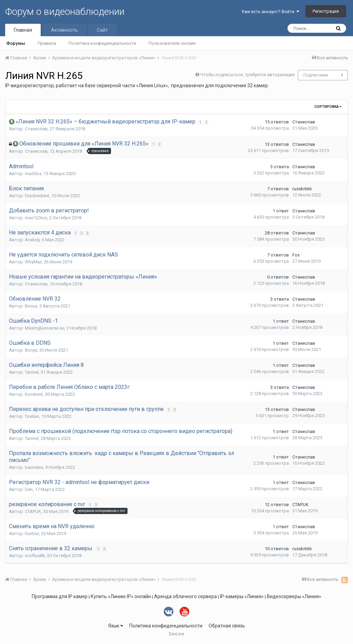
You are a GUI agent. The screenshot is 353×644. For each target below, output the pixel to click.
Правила (47, 43)
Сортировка (328, 107)
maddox (33, 174)
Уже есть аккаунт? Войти (270, 12)
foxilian (32, 416)
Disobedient (37, 196)
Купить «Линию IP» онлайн (121, 596)
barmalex (34, 467)
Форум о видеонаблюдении (65, 12)
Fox (296, 255)
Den (29, 489)
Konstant (34, 394)
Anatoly (32, 240)
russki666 (302, 189)
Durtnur (32, 534)
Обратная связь (227, 626)
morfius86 (35, 556)
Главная (23, 30)
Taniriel (32, 372)
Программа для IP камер (60, 596)
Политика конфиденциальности (102, 43)
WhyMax (33, 262)
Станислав (36, 129)
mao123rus (36, 218)
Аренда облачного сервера (185, 596)
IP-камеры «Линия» (242, 596)
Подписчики (316, 75)
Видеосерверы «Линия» (294, 596)
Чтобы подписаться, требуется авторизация (248, 75)
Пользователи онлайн (172, 43)
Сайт (102, 30)
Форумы (16, 43)
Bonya (31, 306)
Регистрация (326, 11)
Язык (116, 626)
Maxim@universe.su (45, 328)
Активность (64, 30)
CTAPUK (33, 511)
